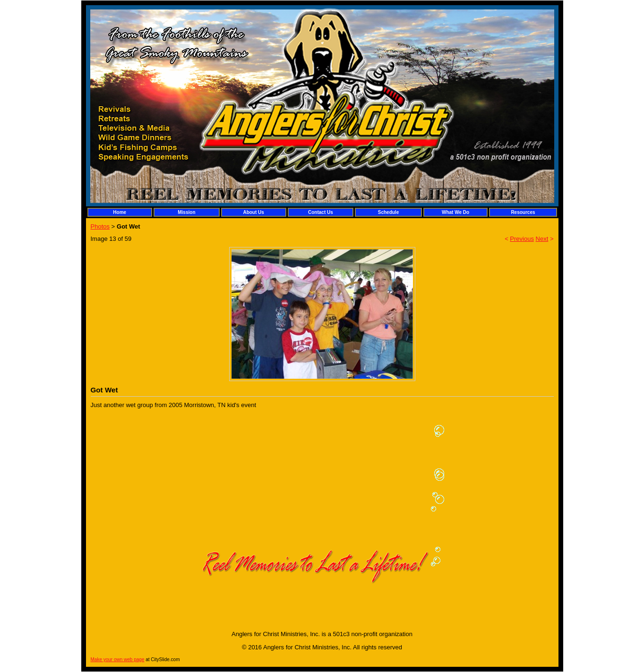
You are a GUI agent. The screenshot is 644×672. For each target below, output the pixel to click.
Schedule (388, 212)
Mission (186, 212)
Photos (100, 226)
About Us (253, 212)
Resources (523, 212)
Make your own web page (118, 659)
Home (120, 212)
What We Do (455, 212)
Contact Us (321, 212)
